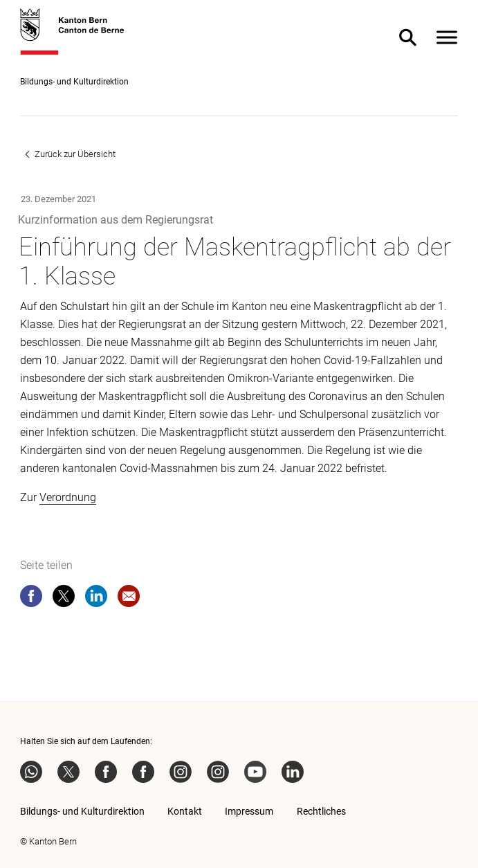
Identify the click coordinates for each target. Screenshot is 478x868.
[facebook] (31, 599)
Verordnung (68, 497)
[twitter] (64, 599)
